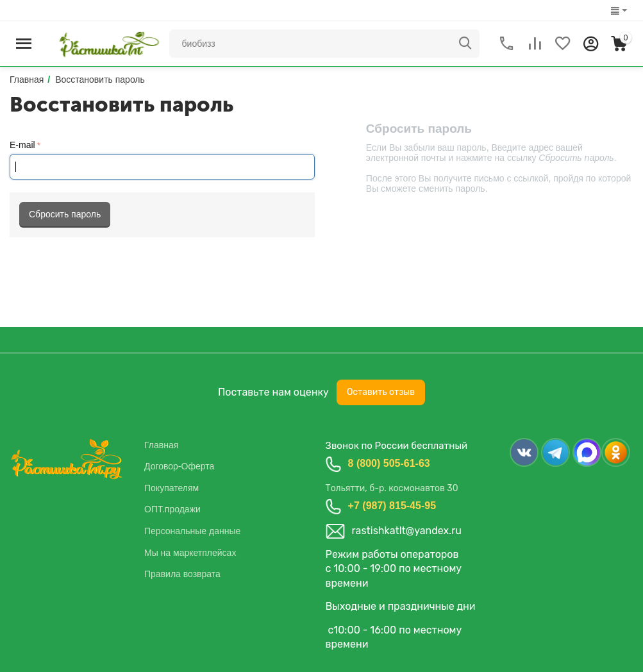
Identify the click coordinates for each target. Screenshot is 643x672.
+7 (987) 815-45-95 (392, 506)
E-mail (22, 145)
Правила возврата (182, 574)
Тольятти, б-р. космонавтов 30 (392, 488)
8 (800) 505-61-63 (389, 463)
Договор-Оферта (179, 466)
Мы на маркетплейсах (190, 553)
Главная (161, 445)
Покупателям (171, 488)
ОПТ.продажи (172, 509)
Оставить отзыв (381, 392)
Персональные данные (192, 531)
